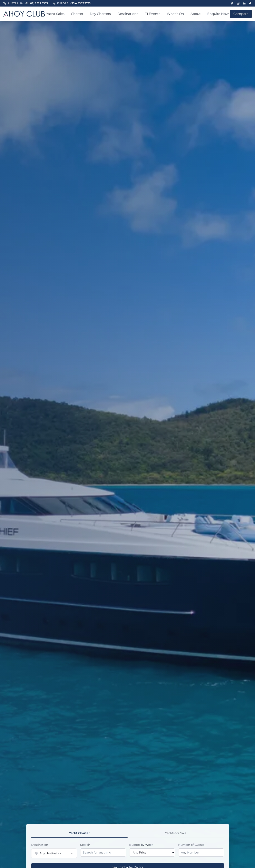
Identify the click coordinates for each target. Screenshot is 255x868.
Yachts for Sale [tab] (176, 833)
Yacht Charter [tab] (79, 833)
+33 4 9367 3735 (80, 3)
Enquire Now (218, 14)
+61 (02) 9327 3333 (36, 3)
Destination (40, 845)
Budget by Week (141, 845)
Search (85, 845)
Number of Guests (191, 845)
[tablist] (128, 833)
